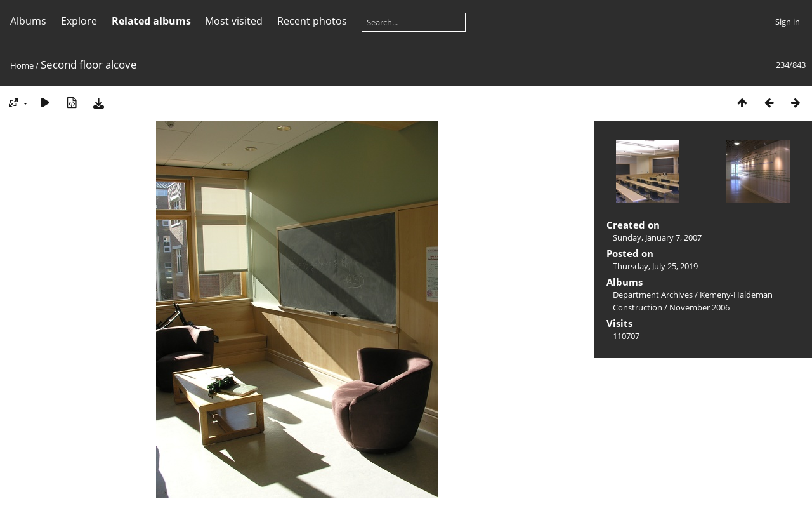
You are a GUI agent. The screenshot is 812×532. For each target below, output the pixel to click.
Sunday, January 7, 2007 (657, 237)
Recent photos (312, 21)
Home (22, 65)
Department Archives (653, 295)
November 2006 (699, 307)
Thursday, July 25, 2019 (655, 266)
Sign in (788, 22)
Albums (28, 21)
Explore (79, 21)
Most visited (234, 21)
